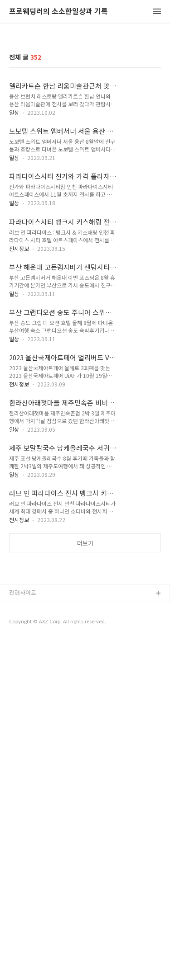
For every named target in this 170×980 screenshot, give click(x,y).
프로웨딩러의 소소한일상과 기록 (58, 12)
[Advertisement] (85, 651)
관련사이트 (23, 762)
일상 (14, 112)
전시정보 (19, 248)
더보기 (85, 543)
